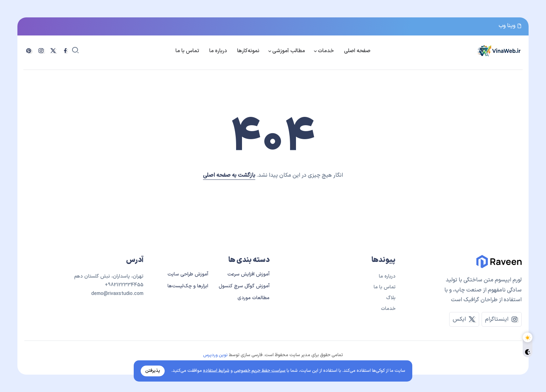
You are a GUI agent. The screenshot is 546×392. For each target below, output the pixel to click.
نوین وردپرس (215, 355)
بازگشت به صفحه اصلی (229, 175)
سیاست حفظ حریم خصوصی (260, 371)
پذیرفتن (153, 371)
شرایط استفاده (216, 371)
